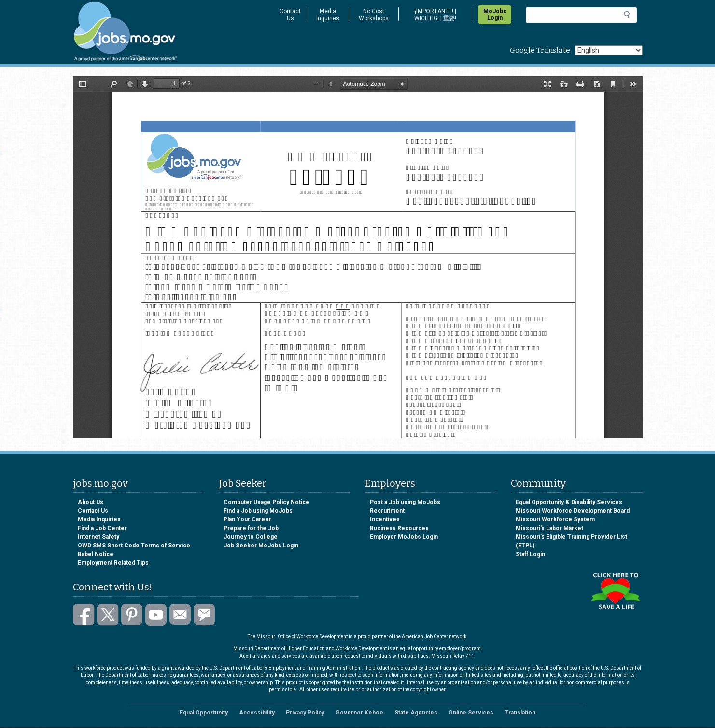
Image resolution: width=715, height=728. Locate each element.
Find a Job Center (102, 528)
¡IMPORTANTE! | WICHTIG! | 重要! (435, 15)
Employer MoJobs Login (404, 537)
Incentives (385, 519)
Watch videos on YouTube (156, 615)
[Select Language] (609, 50)
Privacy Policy (305, 713)
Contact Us (290, 15)
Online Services (471, 713)
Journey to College (251, 537)
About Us (91, 502)
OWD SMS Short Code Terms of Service (134, 546)
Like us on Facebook (84, 615)
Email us (180, 615)
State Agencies (416, 713)
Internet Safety (98, 537)
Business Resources (399, 528)
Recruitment (387, 511)
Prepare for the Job (251, 528)
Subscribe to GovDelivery (204, 615)
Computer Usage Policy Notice (266, 502)
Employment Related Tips (113, 563)
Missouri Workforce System (555, 519)
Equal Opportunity (204, 713)
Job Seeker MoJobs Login (261, 546)
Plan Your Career (247, 519)
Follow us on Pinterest (132, 615)
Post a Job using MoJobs (405, 502)
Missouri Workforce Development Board (573, 511)
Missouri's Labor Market (549, 528)
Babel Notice (96, 554)
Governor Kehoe (359, 713)
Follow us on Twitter (108, 615)
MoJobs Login (495, 14)
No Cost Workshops (374, 15)
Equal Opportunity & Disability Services (569, 502)
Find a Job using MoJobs (258, 511)
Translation (520, 713)
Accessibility (257, 713)
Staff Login (530, 554)
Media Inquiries (328, 15)
